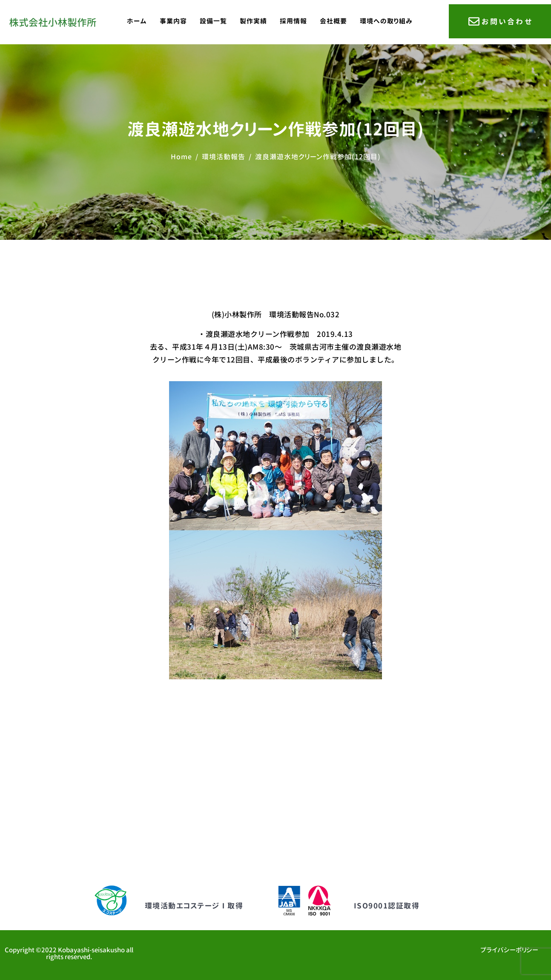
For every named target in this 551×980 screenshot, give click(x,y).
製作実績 (253, 21)
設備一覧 (213, 21)
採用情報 (293, 21)
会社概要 (333, 21)
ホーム (137, 21)
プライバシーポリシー (509, 950)
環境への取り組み (386, 21)
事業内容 (173, 21)
